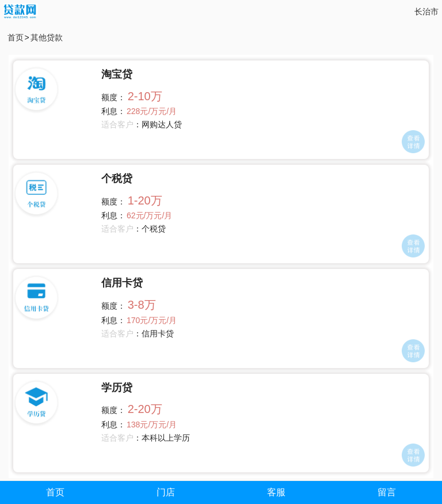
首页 (16, 37)
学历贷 (117, 388)
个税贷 (117, 179)
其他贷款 (47, 37)
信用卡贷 (122, 283)
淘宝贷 (117, 74)
